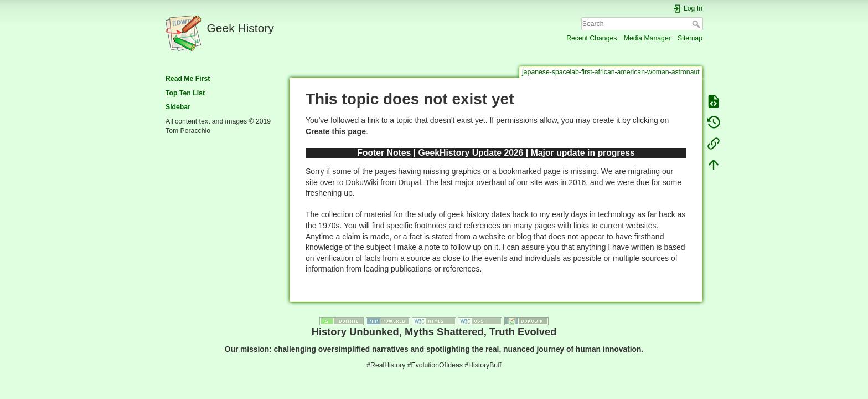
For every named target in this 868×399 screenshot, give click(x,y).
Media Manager (647, 38)
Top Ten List (185, 93)
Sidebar (178, 107)
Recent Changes (591, 38)
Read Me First (188, 79)
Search (697, 24)
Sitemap (690, 38)
